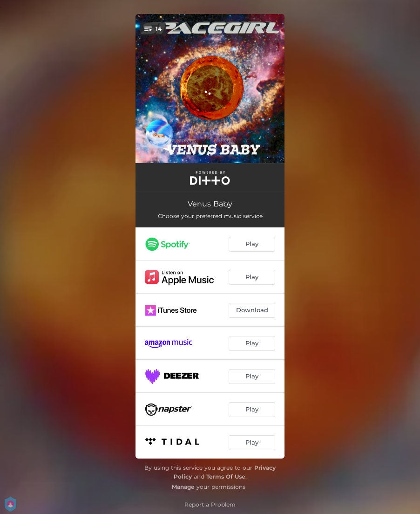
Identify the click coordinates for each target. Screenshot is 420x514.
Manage (183, 487)
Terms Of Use (226, 476)
